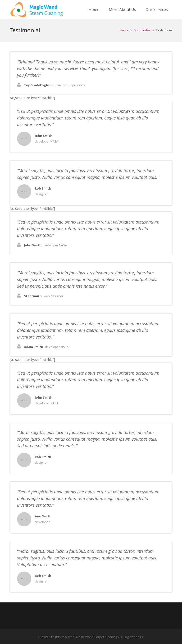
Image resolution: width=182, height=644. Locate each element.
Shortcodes (142, 30)
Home (124, 30)
